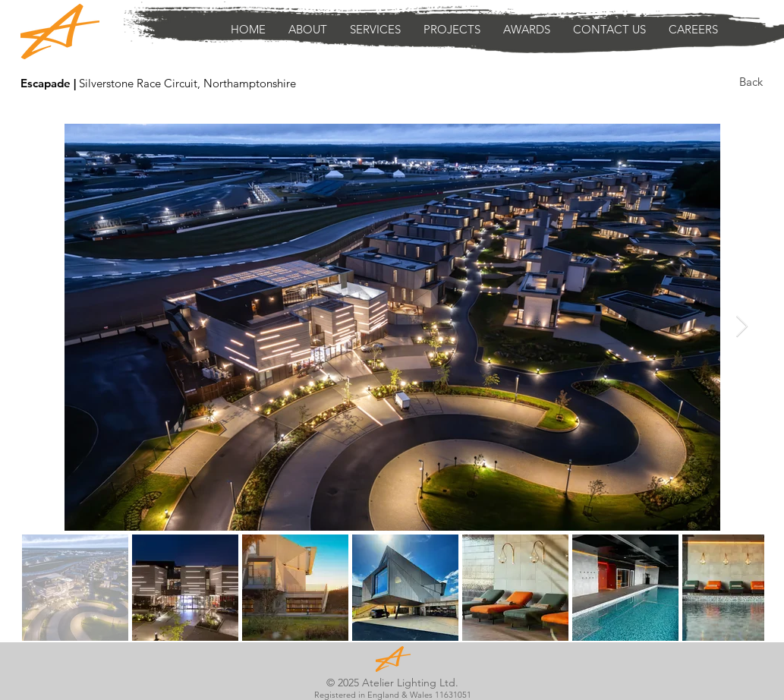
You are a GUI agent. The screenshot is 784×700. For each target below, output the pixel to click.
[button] (375, 30)
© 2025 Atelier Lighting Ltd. (392, 683)
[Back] (751, 81)
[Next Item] (742, 327)
